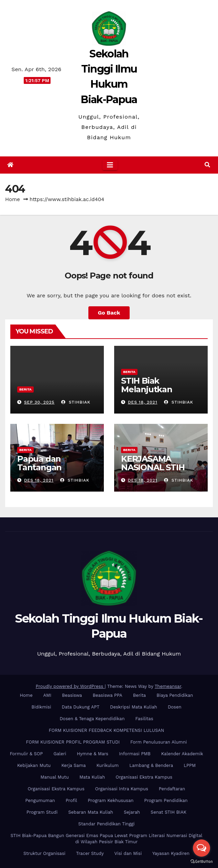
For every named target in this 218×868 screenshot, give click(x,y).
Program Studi (42, 812)
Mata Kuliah (92, 777)
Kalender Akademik (182, 754)
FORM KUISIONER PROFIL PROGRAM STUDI (73, 742)
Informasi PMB (135, 754)
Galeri (60, 754)
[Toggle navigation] (110, 165)
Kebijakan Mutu (34, 765)
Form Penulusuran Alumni (159, 742)
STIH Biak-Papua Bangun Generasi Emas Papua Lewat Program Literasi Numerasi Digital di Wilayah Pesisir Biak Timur (106, 839)
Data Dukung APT (81, 707)
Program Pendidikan (166, 800)
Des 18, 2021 (143, 402)
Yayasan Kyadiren (171, 853)
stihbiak (76, 402)
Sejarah (132, 812)
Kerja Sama (73, 765)
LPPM (190, 765)
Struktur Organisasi (44, 853)
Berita (25, 389)
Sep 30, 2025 (39, 402)
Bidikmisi (41, 707)
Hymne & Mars (93, 754)
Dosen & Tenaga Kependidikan (92, 719)
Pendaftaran (172, 789)
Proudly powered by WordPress (70, 686)
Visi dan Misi (128, 853)
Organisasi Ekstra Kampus (144, 777)
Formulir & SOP (26, 754)
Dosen (175, 707)
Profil (71, 800)
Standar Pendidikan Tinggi (107, 824)
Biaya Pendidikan (175, 695)
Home (13, 199)
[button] (207, 165)
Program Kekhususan (111, 800)
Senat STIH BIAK (168, 812)
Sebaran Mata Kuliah (90, 812)
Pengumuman (40, 800)
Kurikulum (107, 765)
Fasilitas (144, 719)
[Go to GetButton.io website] (201, 861)
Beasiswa (72, 695)
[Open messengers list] (201, 848)
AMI (47, 695)
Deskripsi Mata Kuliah (134, 707)
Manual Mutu (55, 777)
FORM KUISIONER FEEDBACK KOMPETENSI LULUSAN (107, 730)
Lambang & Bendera (151, 765)
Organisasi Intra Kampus (122, 789)
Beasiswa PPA (107, 695)
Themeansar (168, 686)
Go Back (109, 313)
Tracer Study (90, 853)
